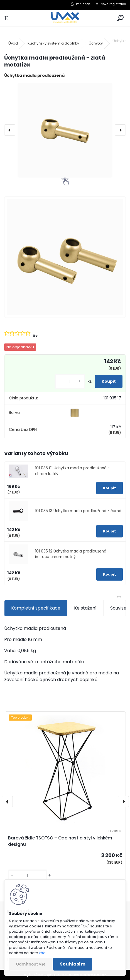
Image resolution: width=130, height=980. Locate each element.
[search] (120, 18)
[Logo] (65, 18)
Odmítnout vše (31, 964)
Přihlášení (84, 4)
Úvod (13, 43)
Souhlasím (73, 964)
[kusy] (70, 381)
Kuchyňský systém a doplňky (53, 43)
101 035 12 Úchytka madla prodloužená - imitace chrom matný (72, 554)
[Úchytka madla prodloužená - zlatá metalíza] (65, 130)
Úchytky (96, 43)
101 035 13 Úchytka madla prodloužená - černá (78, 511)
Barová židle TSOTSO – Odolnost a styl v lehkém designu (60, 841)
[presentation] (10, 130)
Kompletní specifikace (36, 608)
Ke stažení (85, 608)
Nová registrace (113, 4)
